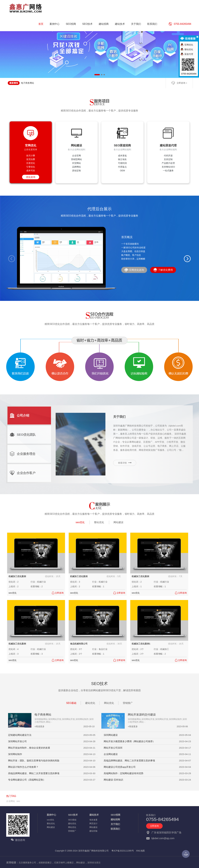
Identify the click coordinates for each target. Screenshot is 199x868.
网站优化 (109, 703)
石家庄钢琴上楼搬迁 (64, 863)
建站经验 (93, 831)
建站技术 (94, 815)
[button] (187, 259)
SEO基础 (71, 703)
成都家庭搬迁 (45, 863)
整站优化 (99, 522)
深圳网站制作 (15, 754)
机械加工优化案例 (17, 576)
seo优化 (80, 522)
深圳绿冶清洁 (94, 863)
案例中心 (51, 815)
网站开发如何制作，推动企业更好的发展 (29, 748)
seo (18, 801)
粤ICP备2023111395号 (123, 851)
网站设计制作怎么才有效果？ (23, 767)
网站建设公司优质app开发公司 (120, 767)
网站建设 (118, 522)
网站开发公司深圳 (113, 748)
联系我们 (115, 829)
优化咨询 (31, 177)
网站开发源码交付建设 (142, 715)
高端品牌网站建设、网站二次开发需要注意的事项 (129, 761)
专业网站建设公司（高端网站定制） (27, 780)
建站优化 (90, 703)
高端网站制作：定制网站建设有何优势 (124, 773)
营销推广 (128, 703)
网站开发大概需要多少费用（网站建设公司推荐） (129, 741)
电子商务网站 (28, 83)
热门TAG (11, 796)
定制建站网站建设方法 (20, 735)
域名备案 (93, 820)
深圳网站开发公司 (17, 741)
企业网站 (11, 801)
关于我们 (115, 824)
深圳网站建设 (111, 735)
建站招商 (115, 819)
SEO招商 (116, 815)
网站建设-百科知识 (113, 780)
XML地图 (140, 851)
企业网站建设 (111, 754)
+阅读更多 (39, 726)
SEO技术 (73, 815)
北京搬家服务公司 (27, 863)
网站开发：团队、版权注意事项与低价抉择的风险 (34, 761)
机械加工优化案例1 (141, 644)
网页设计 (93, 823)
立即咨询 (154, 826)
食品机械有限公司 (79, 644)
